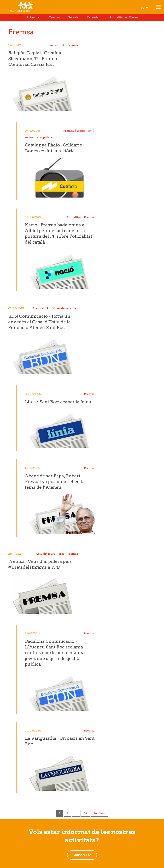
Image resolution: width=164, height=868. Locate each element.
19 (86, 813)
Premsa (54, 17)
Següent (99, 813)
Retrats (73, 17)
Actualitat (33, 17)
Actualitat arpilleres (124, 17)
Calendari (94, 17)
